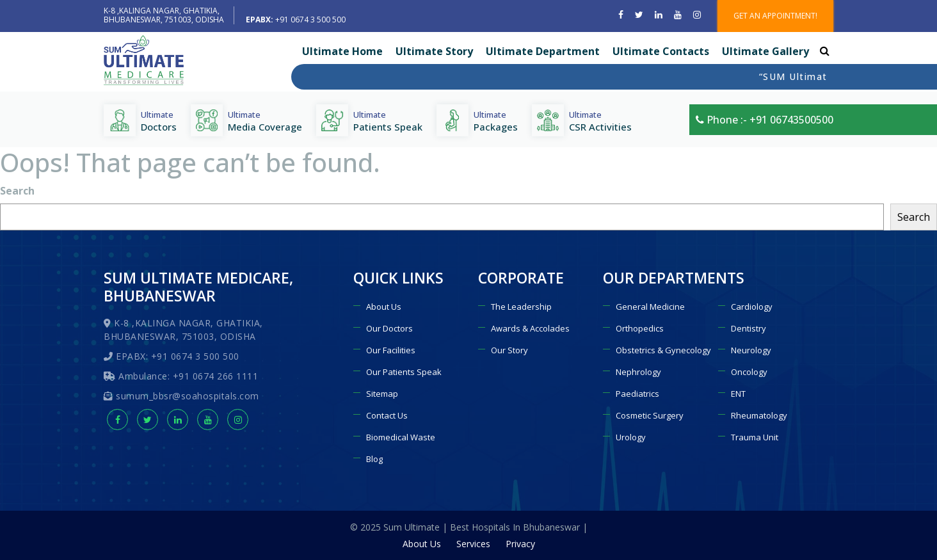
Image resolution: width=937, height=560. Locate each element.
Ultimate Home (342, 51)
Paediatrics (637, 394)
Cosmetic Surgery (650, 415)
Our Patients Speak (404, 372)
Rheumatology (759, 415)
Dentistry (749, 328)
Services (473, 544)
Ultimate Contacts (661, 51)
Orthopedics (640, 328)
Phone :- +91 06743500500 (765, 120)
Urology (631, 437)
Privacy (520, 544)
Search (17, 191)
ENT (738, 394)
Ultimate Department (543, 51)
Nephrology (638, 372)
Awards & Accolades (530, 328)
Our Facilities (391, 350)
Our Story (509, 350)
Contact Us (387, 415)
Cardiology (752, 307)
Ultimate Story (434, 51)
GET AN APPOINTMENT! (775, 16)
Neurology (751, 350)
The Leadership (521, 307)
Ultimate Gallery (765, 51)
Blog (374, 459)
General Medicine (650, 307)
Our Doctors (389, 328)
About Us (384, 307)
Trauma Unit (755, 437)
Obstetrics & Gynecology (663, 350)
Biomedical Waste (401, 437)
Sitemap (382, 394)
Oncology (749, 372)
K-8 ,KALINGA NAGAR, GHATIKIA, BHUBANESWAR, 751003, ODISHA (164, 15)
